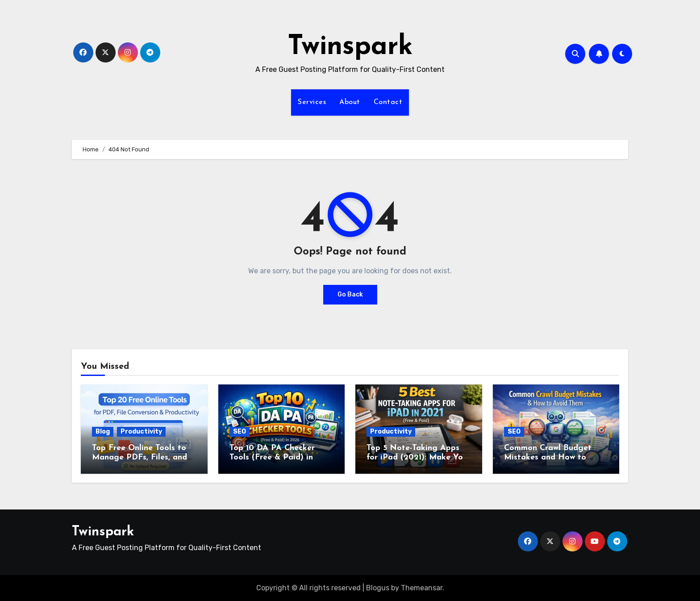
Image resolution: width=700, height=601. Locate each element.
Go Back (350, 294)
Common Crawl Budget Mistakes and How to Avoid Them (548, 458)
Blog (103, 432)
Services (312, 102)
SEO (240, 432)
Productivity (141, 432)
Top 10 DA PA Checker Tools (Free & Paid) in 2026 (272, 458)
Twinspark (350, 47)
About (350, 102)
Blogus (378, 588)
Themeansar (422, 588)
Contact (388, 102)
